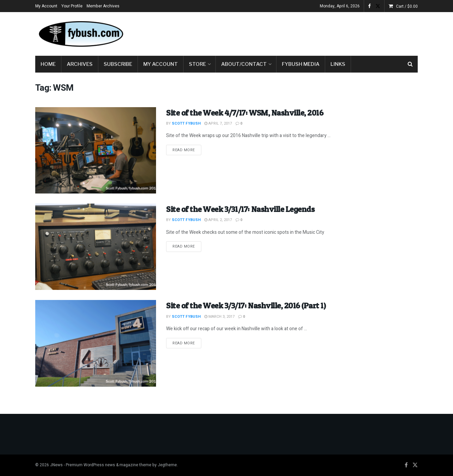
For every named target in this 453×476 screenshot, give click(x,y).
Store (197, 64)
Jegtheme (167, 465)
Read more (187, 150)
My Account (46, 6)
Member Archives (103, 6)
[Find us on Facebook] (406, 465)
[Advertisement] (296, 33)
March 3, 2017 (219, 317)
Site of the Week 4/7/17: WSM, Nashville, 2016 (245, 113)
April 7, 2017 (218, 123)
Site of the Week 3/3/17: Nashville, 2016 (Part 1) (246, 306)
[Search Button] (410, 64)
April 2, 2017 (218, 220)
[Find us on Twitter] (415, 465)
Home (48, 64)
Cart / (407, 6)
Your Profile (72, 6)
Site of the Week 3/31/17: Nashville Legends (240, 209)
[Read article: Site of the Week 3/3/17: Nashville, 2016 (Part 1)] (96, 343)
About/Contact (244, 64)
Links (338, 64)
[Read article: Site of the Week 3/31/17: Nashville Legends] (96, 247)
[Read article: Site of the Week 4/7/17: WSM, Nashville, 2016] (96, 150)
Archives (80, 64)
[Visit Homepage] (81, 34)
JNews (56, 465)
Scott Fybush (186, 123)
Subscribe (118, 64)
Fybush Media (301, 64)
